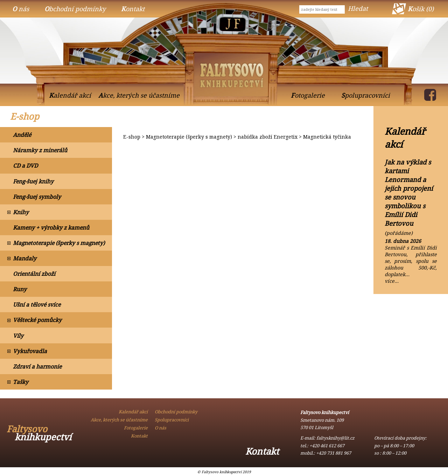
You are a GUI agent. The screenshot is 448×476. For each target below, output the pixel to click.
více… (392, 281)
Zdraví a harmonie (37, 366)
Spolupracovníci (366, 95)
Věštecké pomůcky (37, 320)
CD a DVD (25, 166)
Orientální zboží (34, 274)
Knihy (21, 212)
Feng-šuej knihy (33, 181)
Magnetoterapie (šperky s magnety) (59, 243)
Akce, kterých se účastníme (139, 95)
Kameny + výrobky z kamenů (51, 227)
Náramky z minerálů (40, 150)
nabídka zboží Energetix (268, 137)
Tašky (21, 382)
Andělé (22, 135)
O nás (21, 9)
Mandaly (25, 258)
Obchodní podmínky (75, 9)
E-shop (25, 116)
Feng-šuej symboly (37, 197)
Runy (20, 289)
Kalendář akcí (70, 95)
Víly (18, 336)
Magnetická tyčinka (327, 137)
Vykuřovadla (30, 351)
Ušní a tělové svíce (37, 304)
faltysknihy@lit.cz (335, 438)
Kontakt (133, 9)
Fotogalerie (308, 95)
